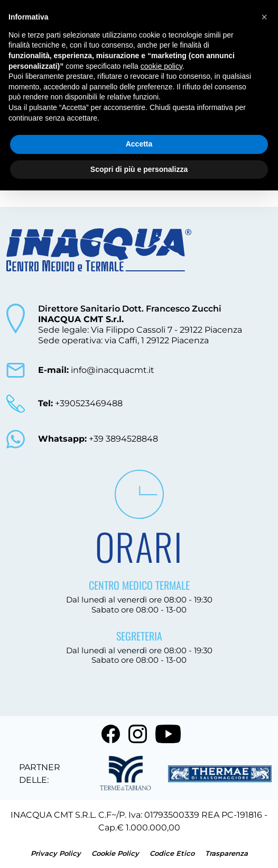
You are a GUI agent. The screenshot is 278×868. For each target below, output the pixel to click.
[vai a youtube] (168, 734)
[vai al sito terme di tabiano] (126, 774)
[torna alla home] (99, 261)
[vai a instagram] (138, 734)
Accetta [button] (139, 144)
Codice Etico (173, 853)
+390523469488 (80, 403)
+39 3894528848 (98, 439)
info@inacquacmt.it (96, 370)
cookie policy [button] (161, 66)
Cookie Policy (116, 853)
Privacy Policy (57, 853)
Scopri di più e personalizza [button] (139, 169)
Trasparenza (226, 853)
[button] (264, 17)
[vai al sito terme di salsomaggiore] (220, 774)
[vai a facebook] (111, 734)
